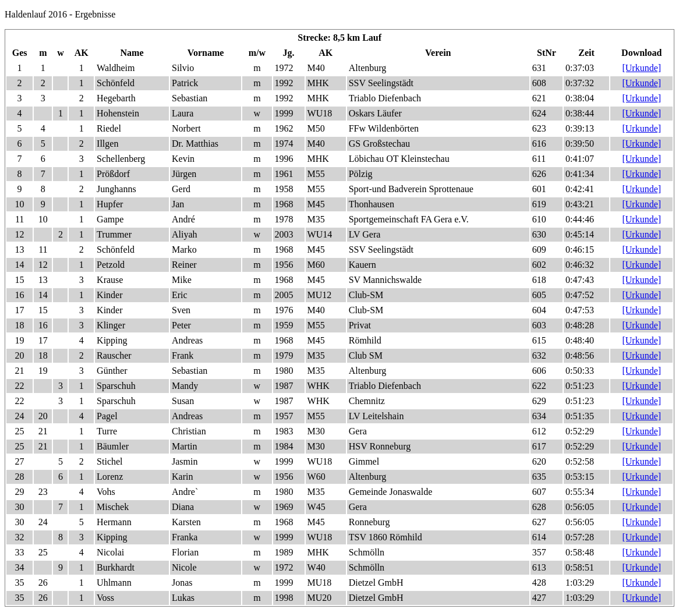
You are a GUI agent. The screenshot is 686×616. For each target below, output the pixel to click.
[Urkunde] (641, 68)
